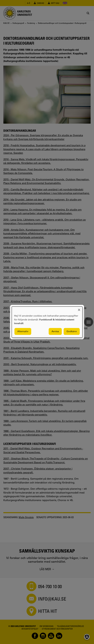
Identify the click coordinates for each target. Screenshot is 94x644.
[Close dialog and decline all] (79, 309)
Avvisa (55, 331)
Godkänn (72, 331)
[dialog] (47, 322)
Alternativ (23, 331)
